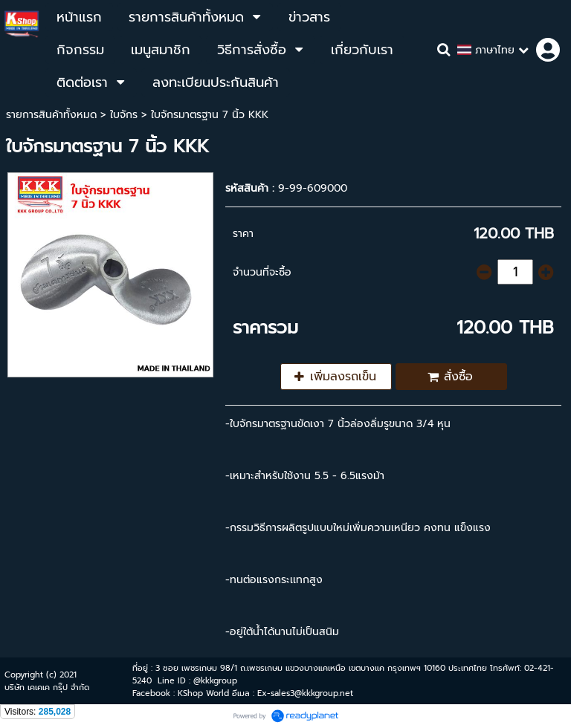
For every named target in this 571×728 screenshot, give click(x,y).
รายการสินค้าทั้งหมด (51, 115)
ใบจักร (124, 115)
